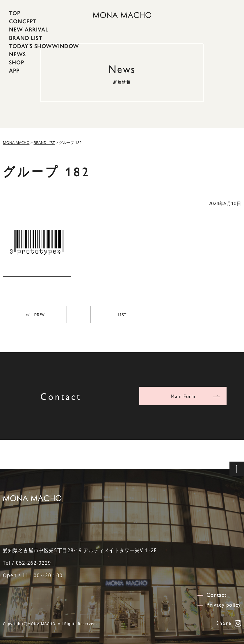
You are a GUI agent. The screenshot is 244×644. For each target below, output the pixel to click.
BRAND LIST (26, 38)
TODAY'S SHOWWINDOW (44, 46)
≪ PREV (35, 314)
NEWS (17, 54)
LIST (122, 314)
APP (14, 71)
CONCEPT (23, 21)
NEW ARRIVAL (29, 29)
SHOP (17, 62)
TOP (15, 13)
